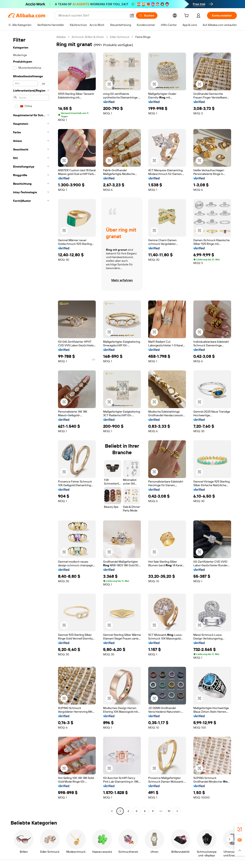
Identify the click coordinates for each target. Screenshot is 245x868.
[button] (132, 15)
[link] (240, 829)
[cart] (187, 16)
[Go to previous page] (112, 811)
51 (169, 811)
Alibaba (61, 37)
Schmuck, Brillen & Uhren (88, 37)
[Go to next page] (177, 811)
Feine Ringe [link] (143, 37)
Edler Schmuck (120, 37)
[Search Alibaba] (92, 15)
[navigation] (31, 425)
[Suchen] (147, 15)
